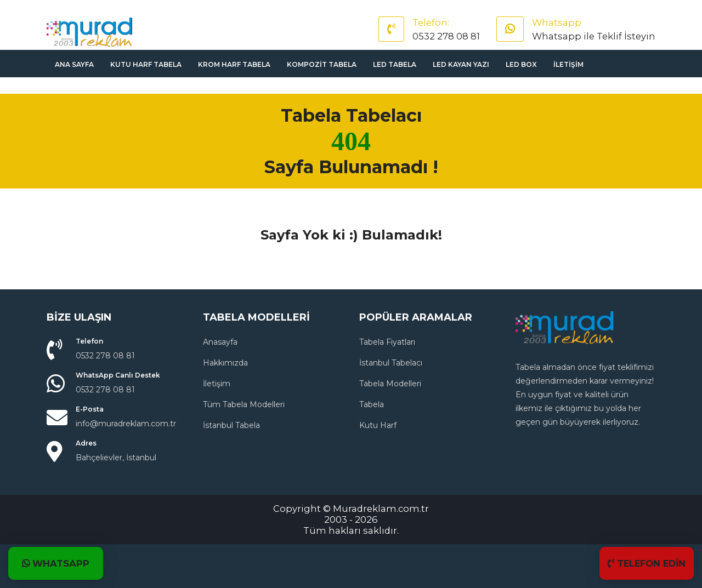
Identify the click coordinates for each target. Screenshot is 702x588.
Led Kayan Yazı (461, 64)
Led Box (521, 64)
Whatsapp (557, 22)
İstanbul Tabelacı (391, 363)
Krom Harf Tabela (234, 64)
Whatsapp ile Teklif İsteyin (594, 36)
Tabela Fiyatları (387, 342)
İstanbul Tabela (231, 425)
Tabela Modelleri (390, 384)
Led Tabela (395, 64)
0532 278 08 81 (446, 36)
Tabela (372, 404)
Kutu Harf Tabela (146, 64)
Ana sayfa (74, 64)
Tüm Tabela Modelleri (244, 404)
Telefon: (431, 22)
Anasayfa (220, 342)
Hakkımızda (225, 363)
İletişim (568, 64)
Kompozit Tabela (322, 64)
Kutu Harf (378, 425)
